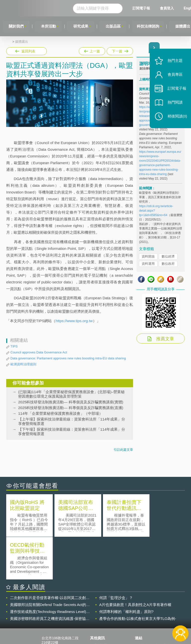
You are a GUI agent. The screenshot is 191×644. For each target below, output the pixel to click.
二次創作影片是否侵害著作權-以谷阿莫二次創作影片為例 (50, 555)
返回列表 (28, 51)
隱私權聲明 (102, 603)
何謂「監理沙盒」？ (116, 555)
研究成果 (81, 26)
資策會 (143, 603)
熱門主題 (174, 63)
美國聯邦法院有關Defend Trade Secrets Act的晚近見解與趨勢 (50, 562)
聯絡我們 (100, 617)
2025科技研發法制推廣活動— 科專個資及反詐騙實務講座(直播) (71, 408)
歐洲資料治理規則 (23, 364)
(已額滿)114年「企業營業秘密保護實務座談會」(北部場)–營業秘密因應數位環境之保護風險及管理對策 (71, 394)
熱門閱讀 (174, 104)
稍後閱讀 (176, 118)
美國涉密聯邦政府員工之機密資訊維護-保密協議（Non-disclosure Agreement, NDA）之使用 (50, 576)
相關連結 (163, 603)
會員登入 (168, 8)
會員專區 (174, 77)
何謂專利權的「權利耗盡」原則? (126, 569)
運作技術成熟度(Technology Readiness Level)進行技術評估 (50, 569)
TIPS (14, 346)
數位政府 (168, 264)
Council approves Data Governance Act (39, 352)
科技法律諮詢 (149, 26)
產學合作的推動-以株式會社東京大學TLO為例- (138, 576)
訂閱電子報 (143, 8)
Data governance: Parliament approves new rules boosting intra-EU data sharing (68, 358)
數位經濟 (168, 257)
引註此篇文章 (123, 450)
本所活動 (49, 26)
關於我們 (16, 26)
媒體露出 (22, 42)
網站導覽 (100, 624)
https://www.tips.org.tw (74, 321)
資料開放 (148, 257)
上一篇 (92, 50)
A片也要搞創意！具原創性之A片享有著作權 (135, 562)
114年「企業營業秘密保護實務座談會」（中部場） (60, 413)
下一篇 (119, 50)
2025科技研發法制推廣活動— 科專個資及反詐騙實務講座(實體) (71, 402)
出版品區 (114, 26)
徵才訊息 (100, 610)
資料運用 (148, 264)
